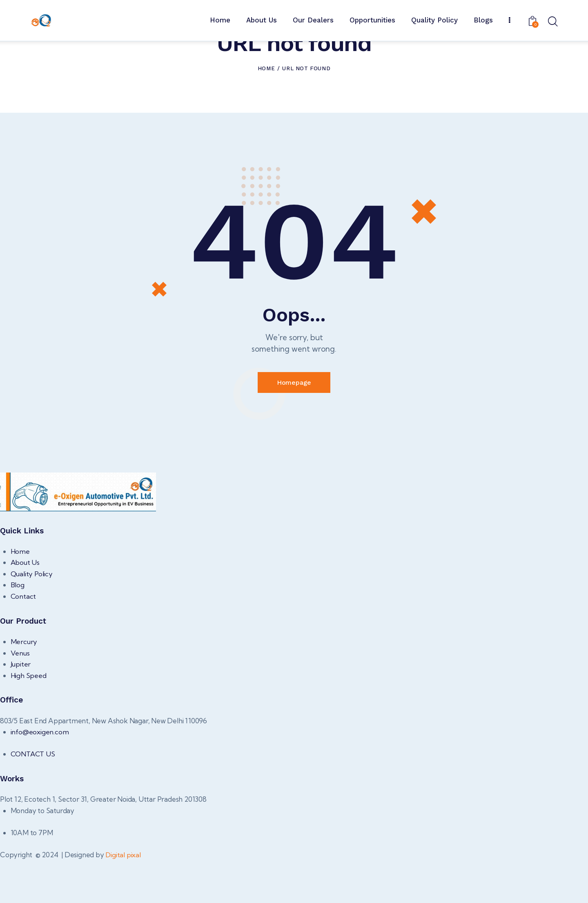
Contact (24, 638)
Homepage (294, 424)
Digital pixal (123, 897)
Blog (18, 627)
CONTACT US (34, 796)
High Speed (29, 717)
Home (266, 110)
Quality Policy (32, 616)
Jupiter (21, 706)
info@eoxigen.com (40, 774)
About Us (25, 605)
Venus (20, 695)
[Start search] (552, 22)
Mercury (24, 683)
